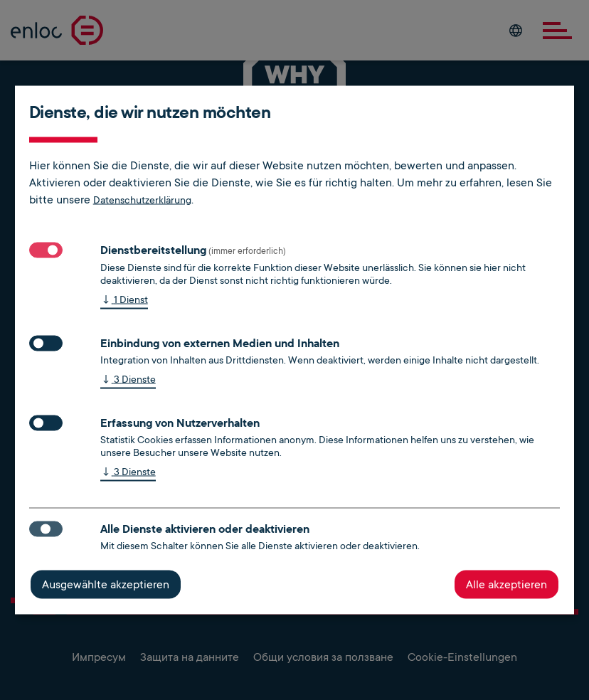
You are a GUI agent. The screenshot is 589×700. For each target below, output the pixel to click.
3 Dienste (128, 380)
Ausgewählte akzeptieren (106, 585)
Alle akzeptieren (506, 585)
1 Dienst (124, 301)
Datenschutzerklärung (142, 200)
